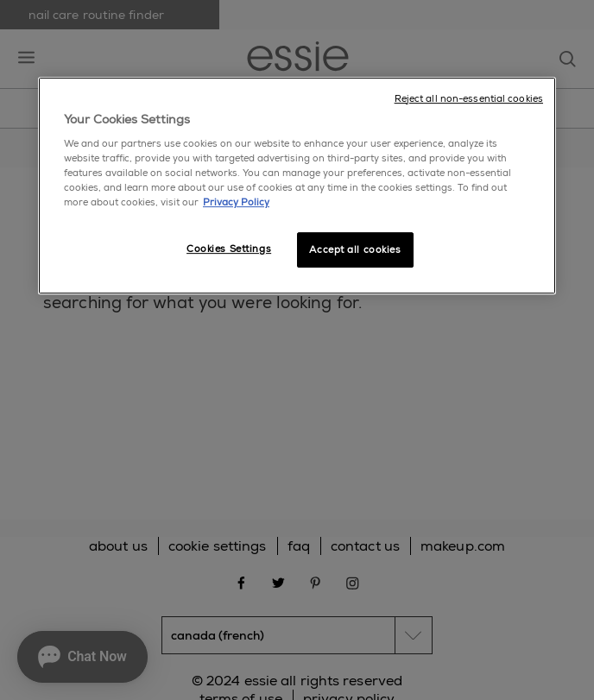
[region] (297, 186)
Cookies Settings (229, 249)
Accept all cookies (355, 250)
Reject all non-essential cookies (469, 99)
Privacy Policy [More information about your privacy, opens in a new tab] (236, 203)
